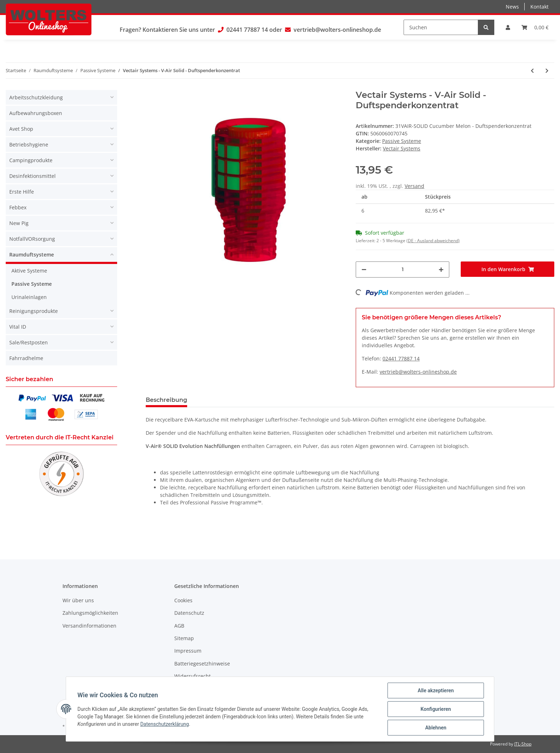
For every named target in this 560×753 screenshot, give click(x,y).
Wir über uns (78, 600)
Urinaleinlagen (29, 297)
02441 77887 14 (247, 30)
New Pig (19, 223)
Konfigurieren (436, 709)
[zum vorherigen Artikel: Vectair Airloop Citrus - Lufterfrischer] (532, 71)
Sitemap (184, 638)
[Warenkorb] (535, 27)
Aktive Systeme (29, 271)
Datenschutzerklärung (165, 724)
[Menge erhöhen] (441, 270)
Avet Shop (21, 129)
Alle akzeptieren (436, 690)
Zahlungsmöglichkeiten (90, 613)
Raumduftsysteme (32, 255)
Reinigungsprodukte (34, 311)
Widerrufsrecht (192, 676)
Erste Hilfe (22, 192)
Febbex (18, 207)
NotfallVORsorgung (32, 239)
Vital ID (18, 327)
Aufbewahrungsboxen (36, 113)
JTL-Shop (523, 744)
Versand (414, 186)
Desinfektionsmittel (32, 176)
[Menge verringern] (364, 270)
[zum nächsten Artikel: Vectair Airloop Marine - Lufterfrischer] (547, 71)
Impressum (188, 651)
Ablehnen (436, 728)
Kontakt (539, 7)
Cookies (183, 600)
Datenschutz (189, 613)
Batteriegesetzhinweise (202, 664)
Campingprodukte (31, 160)
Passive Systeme (402, 141)
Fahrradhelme (26, 358)
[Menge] (402, 270)
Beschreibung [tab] (166, 400)
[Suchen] (441, 27)
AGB (179, 626)
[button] (508, 27)
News (512, 7)
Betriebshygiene (29, 144)
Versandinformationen (89, 626)
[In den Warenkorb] (507, 269)
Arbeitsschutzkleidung (36, 97)
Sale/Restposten (29, 342)
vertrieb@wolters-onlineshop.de (337, 30)
